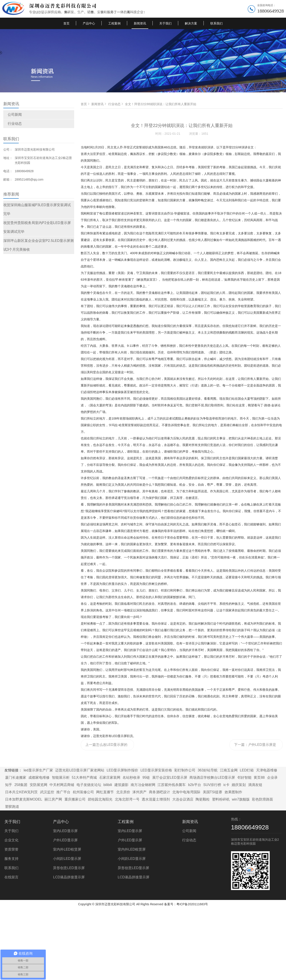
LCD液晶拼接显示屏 (69, 877)
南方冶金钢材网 (143, 785)
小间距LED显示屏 (67, 859)
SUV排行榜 (212, 785)
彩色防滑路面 (262, 799)
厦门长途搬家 (16, 777)
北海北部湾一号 (127, 799)
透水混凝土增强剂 (156, 799)
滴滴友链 (255, 785)
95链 (146, 777)
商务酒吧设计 (159, 792)
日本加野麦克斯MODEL (24, 799)
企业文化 (11, 840)
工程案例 (114, 23)
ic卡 (226, 785)
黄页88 (259, 777)
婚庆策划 (239, 785)
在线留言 (11, 877)
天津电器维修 (267, 770)
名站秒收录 (131, 777)
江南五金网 (229, 770)
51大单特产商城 (84, 777)
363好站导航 (208, 770)
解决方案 (191, 23)
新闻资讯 (140, 23)
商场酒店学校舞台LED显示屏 (212, 777)
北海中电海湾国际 (186, 792)
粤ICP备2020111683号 (192, 904)
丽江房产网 (53, 799)
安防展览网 (38, 785)
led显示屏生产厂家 (38, 770)
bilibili (108, 785)
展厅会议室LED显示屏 (170, 777)
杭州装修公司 (83, 792)
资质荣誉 (11, 849)
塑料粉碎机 (221, 799)
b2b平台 (195, 785)
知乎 (9, 785)
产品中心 (89, 23)
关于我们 (165, 23)
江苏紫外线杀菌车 (172, 785)
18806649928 (270, 11)
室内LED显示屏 (65, 831)
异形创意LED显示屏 (69, 868)
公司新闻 (15, 115)
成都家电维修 (39, 777)
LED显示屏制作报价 (122, 770)
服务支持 (11, 859)
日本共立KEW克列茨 (21, 792)
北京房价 (123, 792)
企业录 (272, 777)
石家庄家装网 (110, 777)
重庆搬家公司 (75, 799)
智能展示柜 (61, 777)
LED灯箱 (247, 770)
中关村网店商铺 (62, 785)
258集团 (21, 785)
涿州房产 (139, 792)
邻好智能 (244, 777)
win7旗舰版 (241, 799)
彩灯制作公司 (185, 770)
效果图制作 (233, 792)
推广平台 (63, 792)
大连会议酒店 (183, 799)
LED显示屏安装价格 (156, 770)
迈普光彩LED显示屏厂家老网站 (80, 770)
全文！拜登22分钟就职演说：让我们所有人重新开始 (161, 104)
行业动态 (15, 124)
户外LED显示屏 (65, 840)
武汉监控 (47, 792)
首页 (66, 23)
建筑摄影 (121, 785)
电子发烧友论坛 (89, 785)
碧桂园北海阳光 (100, 799)
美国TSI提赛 (213, 792)
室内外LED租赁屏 (67, 849)
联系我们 (216, 23)
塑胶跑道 (12, 807)
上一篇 (106, 747)
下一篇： (255, 747)
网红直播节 (105, 792)
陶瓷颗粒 (203, 799)
